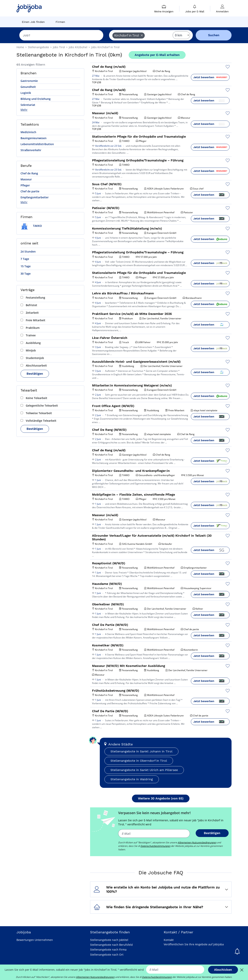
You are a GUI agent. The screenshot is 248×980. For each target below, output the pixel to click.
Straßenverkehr (31, 150)
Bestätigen (35, 374)
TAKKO (31, 226)
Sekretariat (28, 105)
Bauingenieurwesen (34, 138)
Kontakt (169, 940)
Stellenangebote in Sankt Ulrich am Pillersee (144, 770)
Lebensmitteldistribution (37, 144)
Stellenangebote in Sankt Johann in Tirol (141, 751)
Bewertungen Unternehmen (35, 940)
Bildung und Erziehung (36, 99)
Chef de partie (30, 191)
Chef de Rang (29, 173)
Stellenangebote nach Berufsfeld (111, 945)
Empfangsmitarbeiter (35, 197)
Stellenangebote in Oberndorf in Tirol (139, 761)
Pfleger (25, 185)
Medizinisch (28, 132)
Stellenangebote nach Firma (108, 950)
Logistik (26, 93)
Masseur (26, 179)
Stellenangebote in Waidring (132, 779)
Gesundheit (28, 87)
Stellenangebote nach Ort (107, 955)
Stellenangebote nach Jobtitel (109, 940)
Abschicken (223, 970)
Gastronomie (29, 81)
